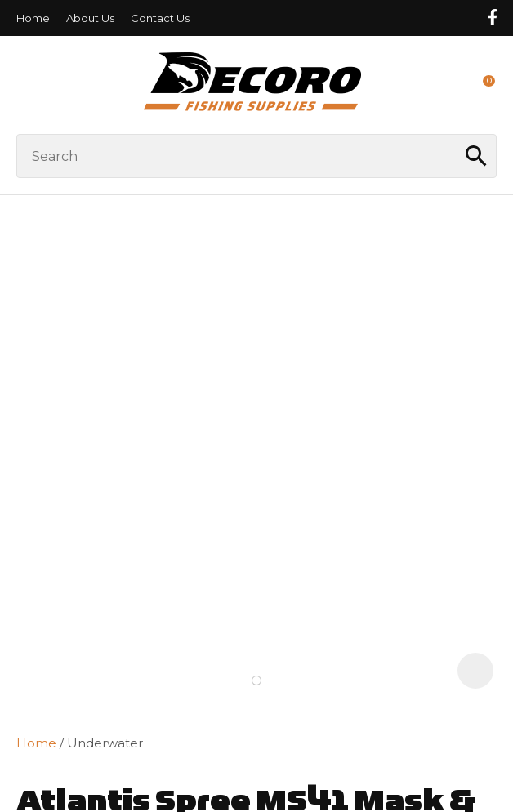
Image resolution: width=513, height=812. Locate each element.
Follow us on (492, 18)
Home (33, 18)
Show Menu (26, 85)
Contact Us (160, 18)
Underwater (105, 743)
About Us (90, 18)
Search (477, 156)
